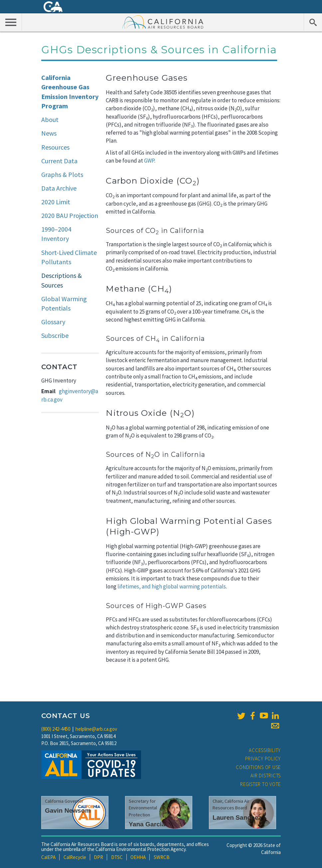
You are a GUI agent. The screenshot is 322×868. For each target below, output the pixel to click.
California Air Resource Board (163, 22)
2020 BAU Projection (70, 215)
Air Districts (266, 776)
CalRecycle (75, 857)
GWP (149, 161)
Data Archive (59, 188)
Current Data (59, 161)
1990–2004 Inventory (56, 234)
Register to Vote (260, 784)
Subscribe (55, 335)
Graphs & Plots (62, 174)
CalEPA (48, 857)
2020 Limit (56, 202)
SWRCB (162, 857)
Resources (55, 147)
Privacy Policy (263, 759)
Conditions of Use (258, 767)
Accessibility (265, 750)
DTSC (117, 857)
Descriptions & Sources (62, 280)
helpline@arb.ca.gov (96, 729)
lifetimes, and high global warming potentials (172, 586)
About (50, 119)
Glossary (53, 322)
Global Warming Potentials (64, 304)
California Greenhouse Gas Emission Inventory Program (70, 92)
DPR (98, 857)
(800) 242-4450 (56, 729)
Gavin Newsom (68, 811)
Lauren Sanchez (237, 818)
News (49, 133)
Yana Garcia (147, 824)
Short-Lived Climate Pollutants (69, 257)
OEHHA (138, 857)
